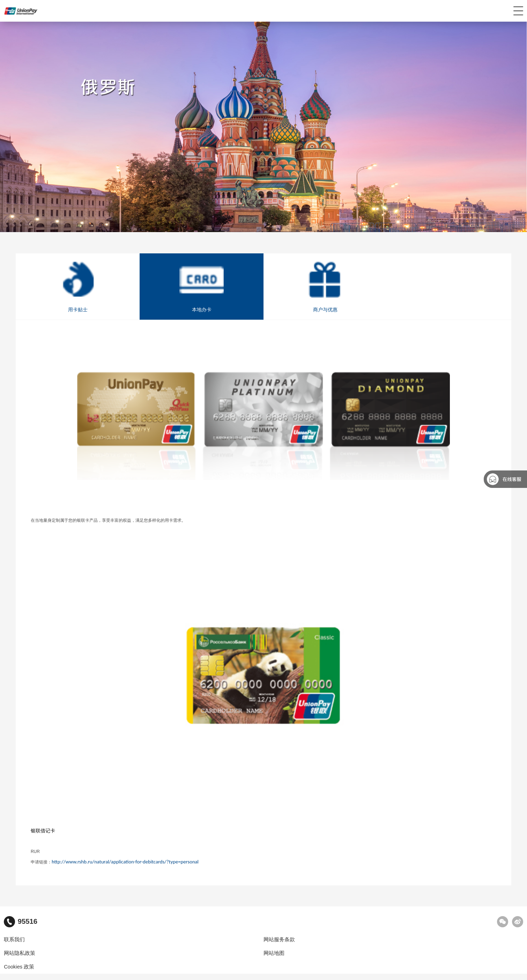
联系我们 (14, 940)
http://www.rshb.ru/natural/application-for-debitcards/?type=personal (125, 862)
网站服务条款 (279, 940)
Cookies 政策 (19, 967)
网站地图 (274, 953)
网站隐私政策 (20, 953)
